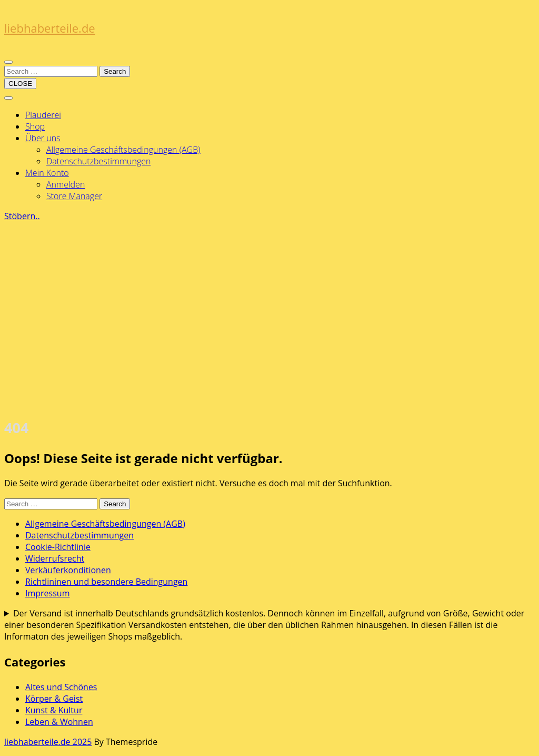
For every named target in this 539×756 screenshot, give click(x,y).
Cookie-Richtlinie (58, 547)
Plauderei (43, 115)
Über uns (43, 138)
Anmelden (66, 184)
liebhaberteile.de (50, 28)
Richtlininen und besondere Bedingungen (106, 582)
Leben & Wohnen (59, 722)
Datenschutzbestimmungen (98, 161)
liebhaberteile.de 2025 (48, 742)
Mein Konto (47, 173)
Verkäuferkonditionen (68, 570)
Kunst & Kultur (54, 710)
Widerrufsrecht (55, 558)
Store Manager (74, 196)
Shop (35, 126)
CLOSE (20, 84)
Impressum (47, 593)
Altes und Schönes (61, 687)
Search (115, 71)
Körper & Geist (54, 699)
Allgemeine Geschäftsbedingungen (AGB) (123, 150)
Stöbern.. (22, 216)
